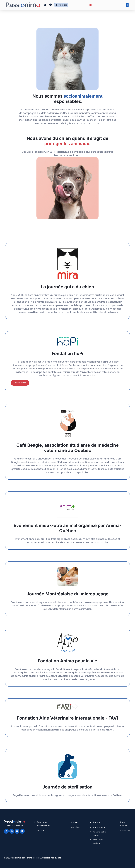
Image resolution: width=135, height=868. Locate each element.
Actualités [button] (125, 830)
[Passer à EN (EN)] (91, 5)
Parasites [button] (61, 5)
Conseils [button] (75, 822)
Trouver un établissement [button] (44, 824)
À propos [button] (97, 822)
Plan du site (56, 858)
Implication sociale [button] (98, 841)
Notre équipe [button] (99, 827)
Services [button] (41, 830)
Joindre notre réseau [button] (99, 833)
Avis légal (45, 858)
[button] (45, 5)
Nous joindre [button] (124, 824)
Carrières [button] (76, 827)
